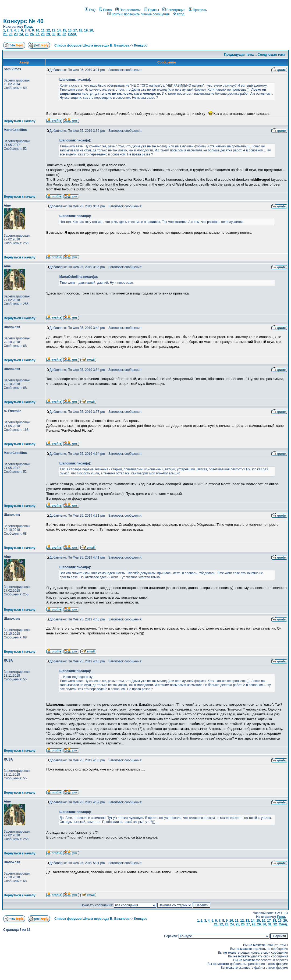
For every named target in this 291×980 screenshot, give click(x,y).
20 (91, 30)
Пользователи (128, 10)
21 (5, 34)
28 (43, 34)
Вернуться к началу (20, 121)
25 (26, 34)
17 (75, 30)
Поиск (105, 10)
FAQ (90, 10)
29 (48, 34)
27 (37, 34)
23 (16, 34)
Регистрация (174, 10)
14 (59, 30)
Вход (179, 14)
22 (10, 34)
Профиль (198, 10)
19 (86, 30)
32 (64, 34)
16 (70, 30)
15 (64, 30)
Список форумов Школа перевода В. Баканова (92, 45)
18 (80, 30)
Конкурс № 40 (23, 21)
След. (72, 34)
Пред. (29, 27)
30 (53, 34)
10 (37, 30)
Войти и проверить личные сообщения (138, 14)
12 (48, 30)
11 (43, 30)
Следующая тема (272, 55)
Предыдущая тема (239, 55)
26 (32, 34)
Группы (152, 10)
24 (21, 34)
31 (59, 34)
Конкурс (141, 45)
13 (53, 30)
